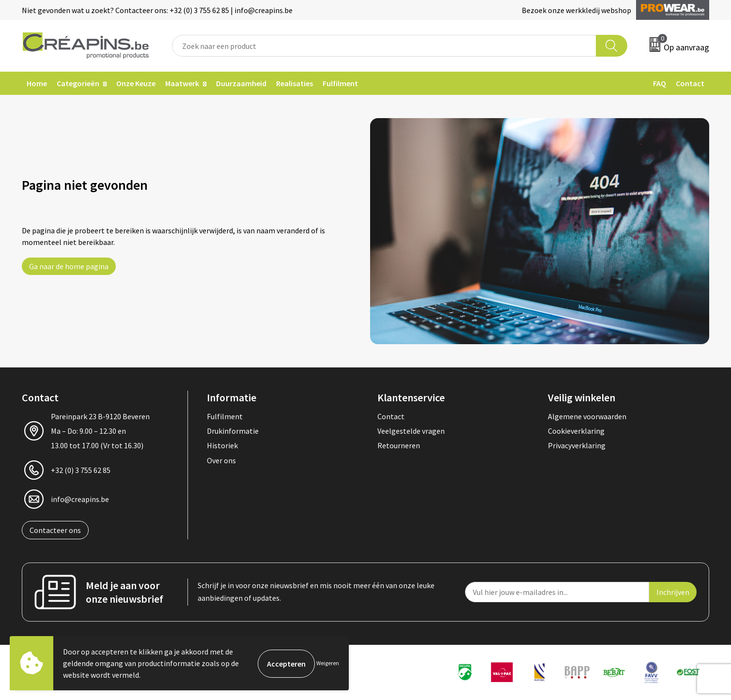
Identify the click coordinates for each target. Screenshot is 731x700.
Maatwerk (182, 83)
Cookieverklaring (576, 431)
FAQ (660, 83)
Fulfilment (340, 83)
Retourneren (399, 445)
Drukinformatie (233, 431)
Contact (690, 83)
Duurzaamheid (241, 83)
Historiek (222, 445)
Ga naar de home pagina (69, 266)
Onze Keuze (136, 83)
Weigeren (328, 663)
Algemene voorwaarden (587, 416)
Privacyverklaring (577, 445)
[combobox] (384, 46)
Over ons (221, 460)
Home (37, 83)
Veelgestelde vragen (411, 431)
